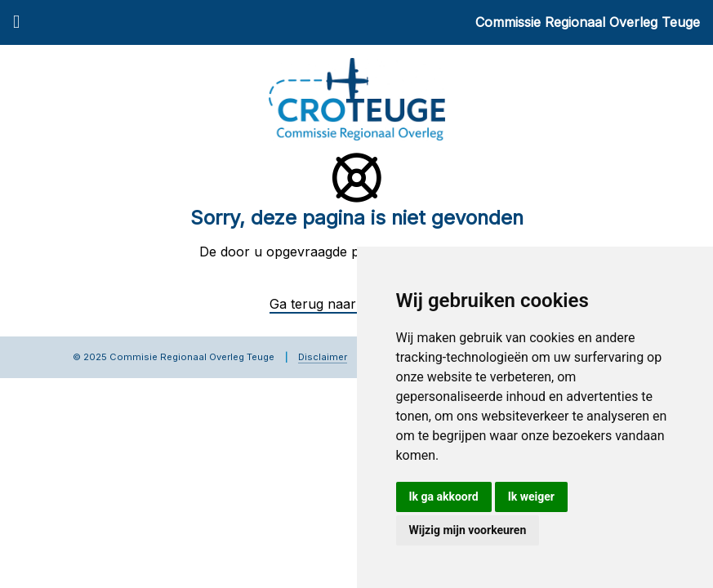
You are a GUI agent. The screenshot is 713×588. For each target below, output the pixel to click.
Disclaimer (323, 357)
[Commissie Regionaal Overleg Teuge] (357, 98)
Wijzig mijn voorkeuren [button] (468, 530)
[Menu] (16, 23)
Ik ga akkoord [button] (444, 497)
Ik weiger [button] (531, 497)
